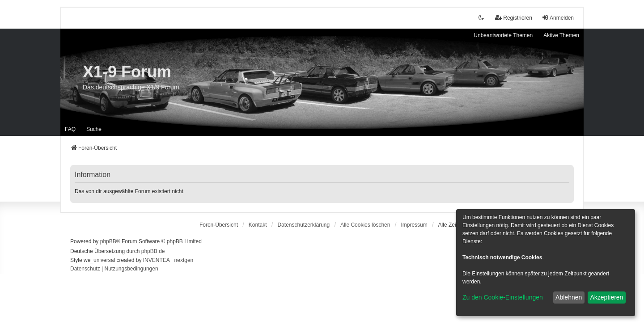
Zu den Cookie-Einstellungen (503, 297)
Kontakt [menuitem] (258, 225)
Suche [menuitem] (94, 129)
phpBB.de (153, 251)
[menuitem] (303, 225)
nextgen (184, 260)
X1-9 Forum (127, 72)
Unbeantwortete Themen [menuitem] (503, 35)
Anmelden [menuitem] (558, 18)
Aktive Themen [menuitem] (561, 35)
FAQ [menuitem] (70, 129)
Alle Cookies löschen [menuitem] (365, 225)
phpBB (108, 241)
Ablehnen (569, 297)
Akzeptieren (606, 297)
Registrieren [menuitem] (514, 18)
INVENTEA (157, 260)
